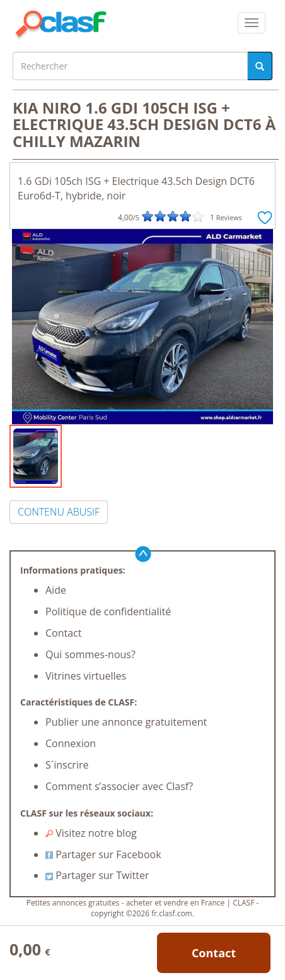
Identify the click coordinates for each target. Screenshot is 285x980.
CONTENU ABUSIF (59, 512)
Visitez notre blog (91, 833)
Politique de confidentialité (108, 611)
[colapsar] (252, 23)
